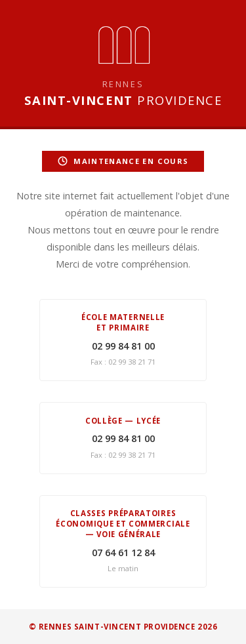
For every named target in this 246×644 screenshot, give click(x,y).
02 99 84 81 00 (123, 346)
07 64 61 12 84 (123, 553)
